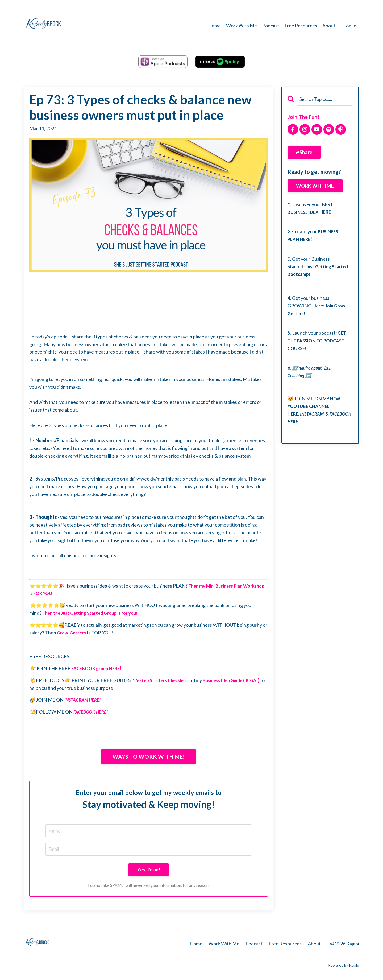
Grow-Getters (73, 632)
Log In (350, 26)
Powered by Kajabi (344, 966)
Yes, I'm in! (149, 870)
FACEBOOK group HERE (97, 668)
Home (214, 26)
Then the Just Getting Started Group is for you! (93, 613)
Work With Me (241, 26)
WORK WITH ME (315, 186)
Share (306, 152)
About (329, 26)
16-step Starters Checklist (161, 680)
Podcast (270, 26)
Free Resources (301, 26)
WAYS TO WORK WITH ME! (149, 757)
